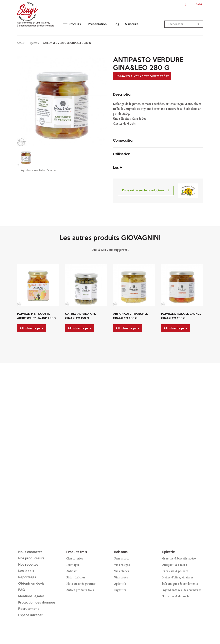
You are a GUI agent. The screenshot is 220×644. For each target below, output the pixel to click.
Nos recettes (28, 565)
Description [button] (123, 95)
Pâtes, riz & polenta (175, 571)
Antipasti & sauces (175, 565)
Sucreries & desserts (176, 596)
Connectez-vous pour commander (142, 76)
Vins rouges (122, 565)
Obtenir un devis (31, 584)
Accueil (21, 43)
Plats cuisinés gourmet (81, 584)
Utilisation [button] (122, 154)
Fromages (73, 565)
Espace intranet (30, 615)
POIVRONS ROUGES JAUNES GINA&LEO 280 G (181, 316)
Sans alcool (122, 558)
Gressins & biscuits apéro (179, 558)
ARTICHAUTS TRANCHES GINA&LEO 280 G (130, 316)
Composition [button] (124, 141)
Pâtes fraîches (76, 577)
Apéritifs (120, 584)
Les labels (26, 571)
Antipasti (72, 571)
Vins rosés (121, 577)
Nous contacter (30, 552)
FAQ (22, 590)
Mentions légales (31, 596)
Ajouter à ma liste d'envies (37, 170)
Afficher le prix (32, 328)
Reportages (27, 577)
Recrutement (28, 609)
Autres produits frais (80, 590)
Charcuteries (75, 558)
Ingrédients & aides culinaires (182, 590)
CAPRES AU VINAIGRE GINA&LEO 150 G (81, 316)
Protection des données (37, 603)
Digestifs (120, 590)
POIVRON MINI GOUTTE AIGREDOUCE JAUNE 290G (36, 316)
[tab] (158, 95)
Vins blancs (122, 571)
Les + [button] (117, 168)
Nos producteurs (31, 558)
